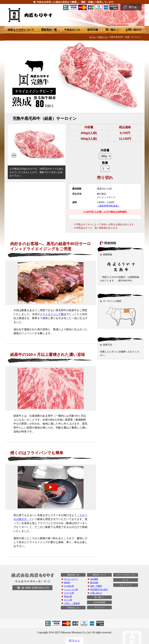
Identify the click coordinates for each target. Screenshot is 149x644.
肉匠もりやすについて (21, 30)
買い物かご (112, 30)
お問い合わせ (134, 30)
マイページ (99, 607)
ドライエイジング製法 (53, 314)
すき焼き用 (69, 586)
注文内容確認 (99, 602)
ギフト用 (68, 600)
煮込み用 (68, 596)
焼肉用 (67, 583)
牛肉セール (103, 37)
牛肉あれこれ (72, 30)
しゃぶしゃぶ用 (71, 590)
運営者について (99, 575)
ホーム (133, 7)
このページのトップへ (126, 575)
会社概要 (94, 579)
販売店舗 (93, 30)
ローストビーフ (71, 579)
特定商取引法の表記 (99, 590)
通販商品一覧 (49, 30)
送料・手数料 (96, 586)
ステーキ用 (69, 593)
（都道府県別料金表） (108, 206)
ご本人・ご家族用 (72, 603)
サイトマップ (126, 585)
